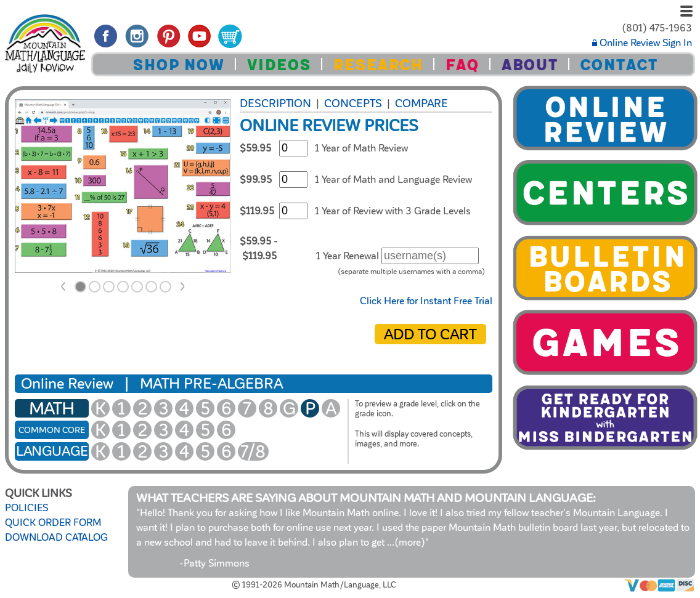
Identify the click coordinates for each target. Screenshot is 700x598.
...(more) (406, 543)
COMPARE (421, 103)
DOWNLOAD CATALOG (56, 538)
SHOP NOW (178, 65)
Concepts (353, 103)
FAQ (462, 65)
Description (275, 103)
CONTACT (619, 65)
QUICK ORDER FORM (53, 523)
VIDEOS (279, 65)
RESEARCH (378, 65)
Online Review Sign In (642, 43)
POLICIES (26, 508)
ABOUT (529, 65)
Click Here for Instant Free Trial (426, 301)
